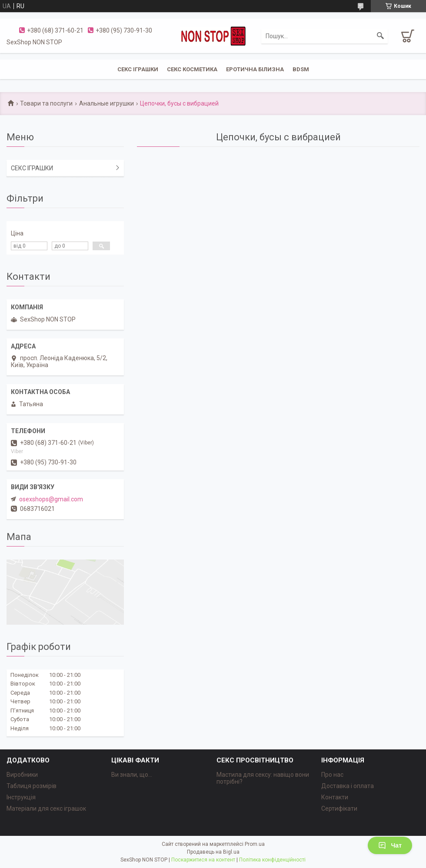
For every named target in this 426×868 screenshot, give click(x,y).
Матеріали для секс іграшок (46, 808)
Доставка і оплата (348, 786)
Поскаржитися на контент (203, 860)
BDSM (301, 69)
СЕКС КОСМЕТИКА (192, 69)
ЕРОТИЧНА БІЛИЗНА (255, 69)
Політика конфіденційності (272, 860)
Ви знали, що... (132, 775)
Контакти (335, 797)
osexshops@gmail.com (51, 499)
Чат (390, 845)
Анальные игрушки (106, 103)
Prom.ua (255, 844)
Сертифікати (339, 808)
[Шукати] (380, 36)
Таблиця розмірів (32, 786)
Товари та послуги (46, 103)
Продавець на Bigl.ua (213, 852)
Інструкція (21, 797)
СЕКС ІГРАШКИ (138, 69)
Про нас (332, 775)
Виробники (22, 775)
